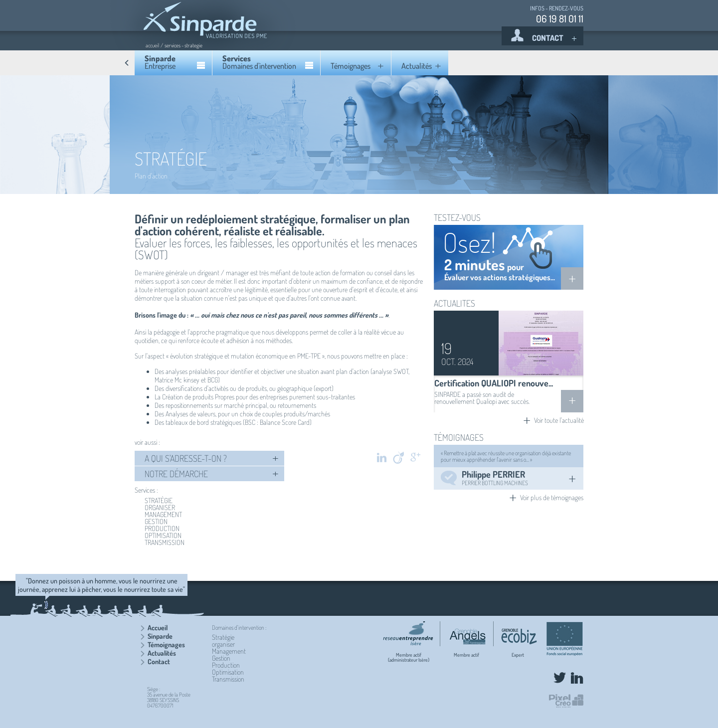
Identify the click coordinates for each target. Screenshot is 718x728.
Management (229, 651)
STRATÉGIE (159, 501)
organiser (223, 644)
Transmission (228, 679)
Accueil (158, 628)
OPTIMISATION (163, 536)
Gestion (221, 658)
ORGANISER (160, 508)
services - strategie (183, 45)
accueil (152, 45)
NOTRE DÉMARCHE (212, 474)
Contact (159, 661)
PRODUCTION (162, 529)
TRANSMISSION (165, 543)
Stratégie (223, 637)
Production (226, 665)
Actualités (162, 653)
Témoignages (166, 644)
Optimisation (228, 672)
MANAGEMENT (163, 515)
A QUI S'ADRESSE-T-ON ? (212, 458)
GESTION (156, 522)
